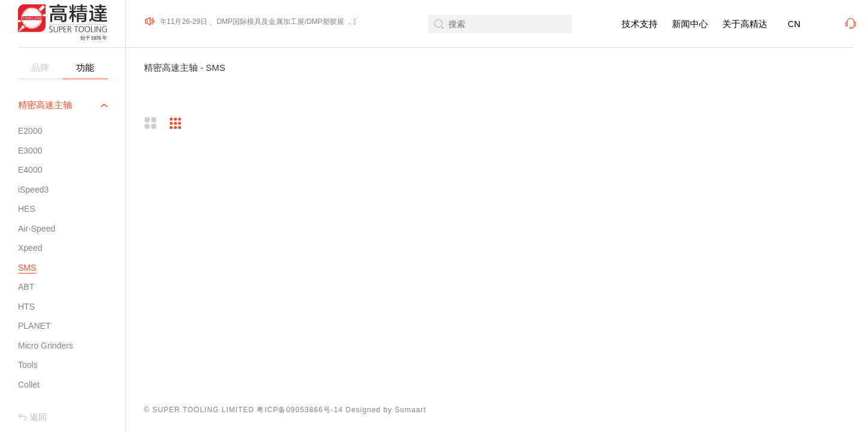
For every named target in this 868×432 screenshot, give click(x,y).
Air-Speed (37, 229)
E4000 (30, 170)
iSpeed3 (33, 190)
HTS (26, 307)
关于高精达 (745, 24)
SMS (27, 268)
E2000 (30, 131)
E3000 (30, 151)
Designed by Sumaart (386, 410)
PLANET (34, 326)
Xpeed (30, 248)
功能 (85, 67)
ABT (26, 287)
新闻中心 (690, 24)
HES (27, 209)
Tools (28, 365)
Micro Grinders (46, 346)
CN (794, 24)
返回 (32, 417)
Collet (29, 385)
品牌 (40, 67)
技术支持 (640, 24)
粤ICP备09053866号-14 (300, 410)
